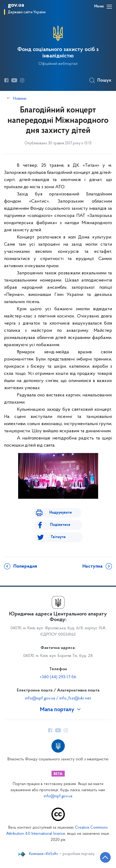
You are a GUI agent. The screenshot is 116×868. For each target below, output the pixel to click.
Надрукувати (61, 513)
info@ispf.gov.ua (58, 796)
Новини (20, 99)
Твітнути (58, 537)
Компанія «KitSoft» (44, 854)
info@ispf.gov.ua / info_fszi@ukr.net (58, 698)
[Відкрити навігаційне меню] (109, 7)
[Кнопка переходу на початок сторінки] (105, 857)
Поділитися (60, 525)
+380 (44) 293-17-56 (58, 677)
